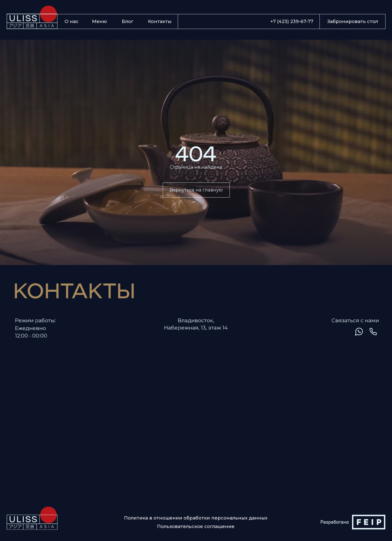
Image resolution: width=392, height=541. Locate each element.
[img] (345, 332)
